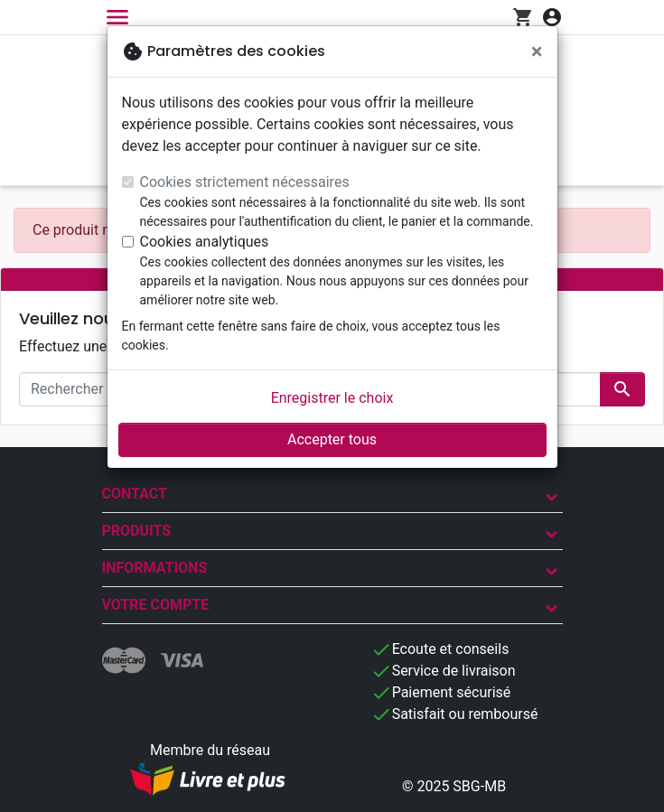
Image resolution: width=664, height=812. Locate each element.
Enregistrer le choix (332, 398)
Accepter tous (332, 439)
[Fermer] (537, 51)
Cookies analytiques (205, 242)
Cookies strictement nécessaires (245, 182)
